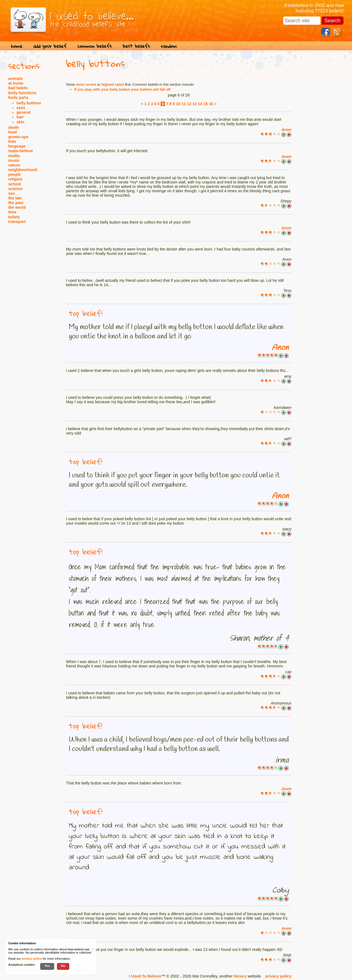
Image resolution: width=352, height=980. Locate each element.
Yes (47, 966)
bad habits (18, 88)
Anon (286, 130)
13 (195, 104)
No (63, 966)
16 (211, 104)
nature (14, 165)
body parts (18, 98)
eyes (21, 108)
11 (184, 104)
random (169, 46)
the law (15, 198)
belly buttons (29, 103)
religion (15, 179)
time (12, 212)
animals (16, 79)
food (13, 132)
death (13, 127)
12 (189, 104)
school (15, 184)
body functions (22, 93)
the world (17, 207)
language (17, 146)
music (14, 160)
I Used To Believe (145, 976)
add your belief (50, 46)
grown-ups (18, 137)
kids (12, 141)
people (15, 174)
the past (16, 203)
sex (12, 193)
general (24, 112)
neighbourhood (23, 170)
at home (16, 83)
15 (206, 104)
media (14, 156)
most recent (86, 84)
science (15, 189)
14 (200, 104)
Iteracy (240, 976)
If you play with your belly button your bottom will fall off (122, 89)
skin (20, 122)
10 (178, 104)
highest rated (113, 84)
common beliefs (95, 46)
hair (20, 117)
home (17, 46)
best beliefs (136, 46)
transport (17, 222)
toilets (14, 217)
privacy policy (278, 976)
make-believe (21, 151)
